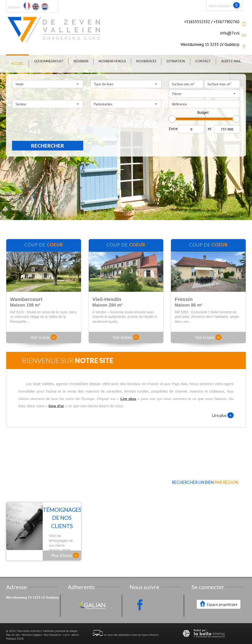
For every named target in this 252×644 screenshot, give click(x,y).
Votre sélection (219, 6)
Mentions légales (32, 629)
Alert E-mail (231, 61)
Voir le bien (44, 337)
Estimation (176, 61)
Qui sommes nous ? (49, 61)
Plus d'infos (65, 549)
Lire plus (223, 415)
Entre (173, 129)
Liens (66, 629)
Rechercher (48, 146)
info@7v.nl (230, 33)
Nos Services (146, 61)
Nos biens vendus (112, 61)
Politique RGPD (15, 632)
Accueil (17, 64)
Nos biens (81, 61)
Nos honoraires (52, 629)
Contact (203, 61)
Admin (75, 629)
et (210, 129)
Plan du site (13, 629)
